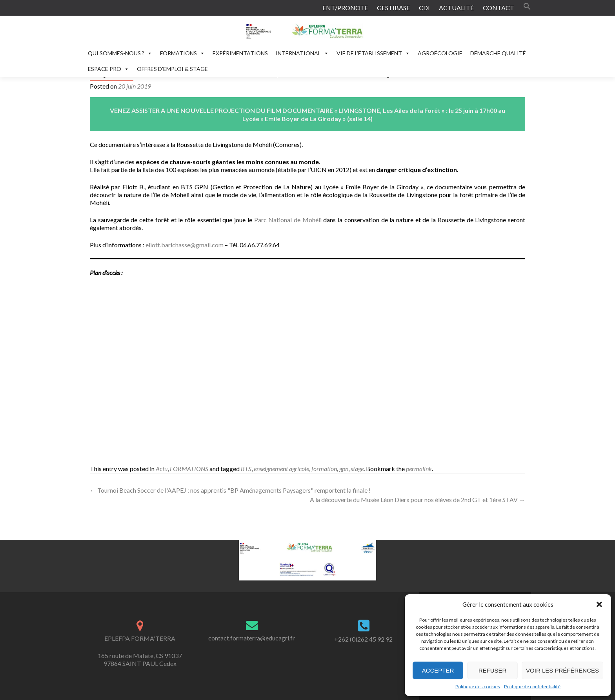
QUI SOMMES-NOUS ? (120, 53)
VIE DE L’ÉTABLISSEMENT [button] (373, 53)
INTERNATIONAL (302, 53)
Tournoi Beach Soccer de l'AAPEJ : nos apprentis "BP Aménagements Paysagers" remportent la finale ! (230, 490)
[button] (599, 604)
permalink (419, 469)
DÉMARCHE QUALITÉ (498, 53)
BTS (246, 469)
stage (357, 469)
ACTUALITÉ (456, 8)
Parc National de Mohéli (288, 220)
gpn (344, 469)
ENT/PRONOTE (345, 8)
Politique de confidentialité (532, 686)
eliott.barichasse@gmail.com (185, 245)
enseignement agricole (281, 469)
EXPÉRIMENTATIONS (240, 53)
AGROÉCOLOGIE (440, 53)
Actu (162, 469)
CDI (424, 8)
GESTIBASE (393, 8)
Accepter (438, 670)
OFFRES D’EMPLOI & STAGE (172, 69)
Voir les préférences (562, 670)
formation (324, 469)
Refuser (493, 670)
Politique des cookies (478, 686)
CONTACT (499, 8)
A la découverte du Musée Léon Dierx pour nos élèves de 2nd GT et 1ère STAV (418, 500)
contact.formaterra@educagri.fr (252, 638)
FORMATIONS (182, 53)
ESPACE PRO (108, 69)
